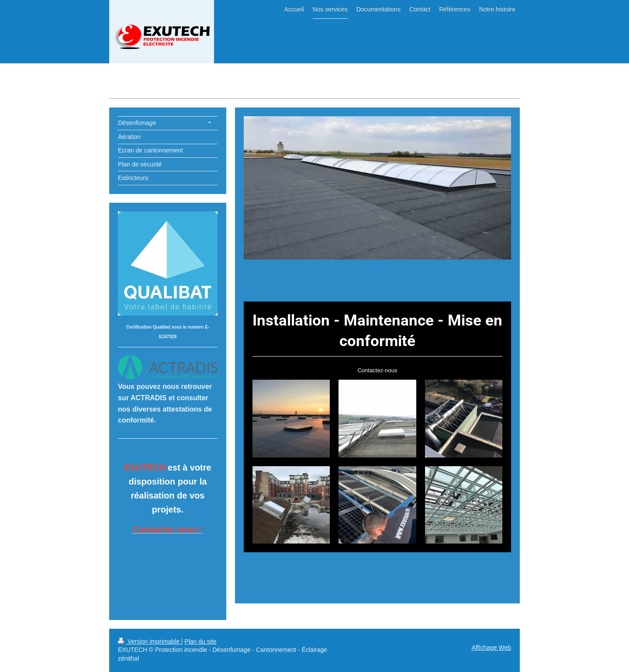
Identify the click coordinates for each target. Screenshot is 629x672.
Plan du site (200, 641)
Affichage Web (491, 648)
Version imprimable (150, 641)
